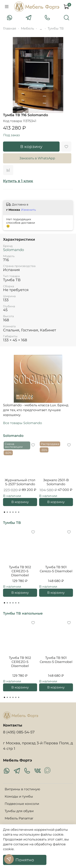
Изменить (28, 210)
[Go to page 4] (13, 512)
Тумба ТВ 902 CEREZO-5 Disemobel (20, 571)
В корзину (20, 502)
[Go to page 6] (19, 512)
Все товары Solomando (22, 423)
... (41, 29)
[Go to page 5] (16, 512)
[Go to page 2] (7, 512)
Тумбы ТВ (56, 28)
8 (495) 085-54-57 (19, 732)
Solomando (13, 250)
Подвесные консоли (22, 804)
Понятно (25, 860)
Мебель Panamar (19, 818)
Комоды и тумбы (19, 796)
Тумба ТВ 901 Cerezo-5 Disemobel (56, 569)
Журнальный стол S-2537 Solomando (20, 482)
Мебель (27, 28)
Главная (10, 28)
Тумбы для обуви (19, 811)
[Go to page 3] (10, 512)
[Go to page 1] (4, 512)
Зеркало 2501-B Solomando (56, 482)
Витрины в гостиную (22, 789)
